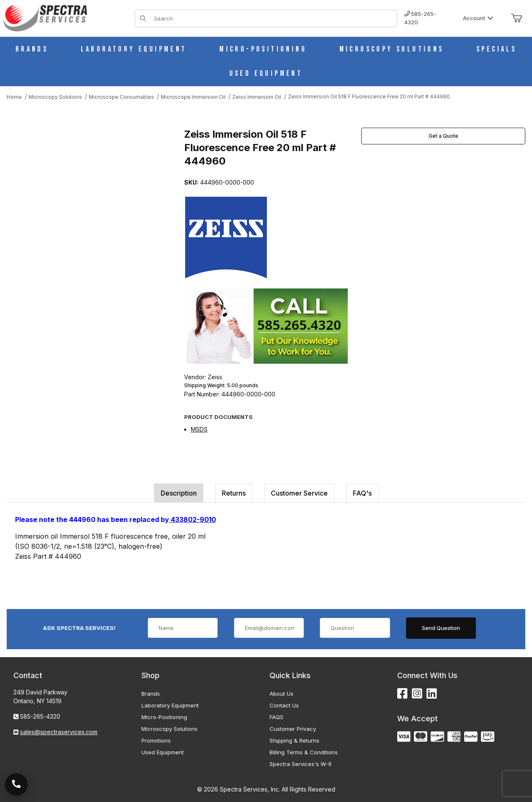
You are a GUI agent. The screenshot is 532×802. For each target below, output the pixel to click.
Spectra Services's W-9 (301, 764)
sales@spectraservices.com (59, 732)
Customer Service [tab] (299, 493)
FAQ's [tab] (362, 493)
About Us (281, 694)
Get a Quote (443, 136)
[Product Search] (273, 18)
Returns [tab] (234, 493)
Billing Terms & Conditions (304, 752)
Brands (151, 694)
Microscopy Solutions (170, 729)
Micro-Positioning (164, 717)
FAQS (276, 717)
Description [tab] (179, 493)
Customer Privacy (293, 729)
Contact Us (284, 705)
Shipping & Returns (294, 740)
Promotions (156, 740)
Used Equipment (163, 752)
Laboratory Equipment (170, 705)
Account (478, 18)
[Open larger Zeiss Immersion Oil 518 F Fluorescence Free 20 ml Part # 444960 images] (93, 206)
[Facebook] (402, 694)
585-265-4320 (420, 18)
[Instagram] (417, 694)
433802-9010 (193, 519)
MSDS (199, 429)
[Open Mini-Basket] (517, 18)
